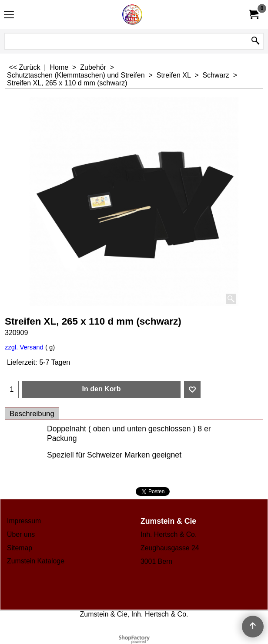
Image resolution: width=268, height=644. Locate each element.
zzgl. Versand (24, 347)
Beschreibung (32, 414)
